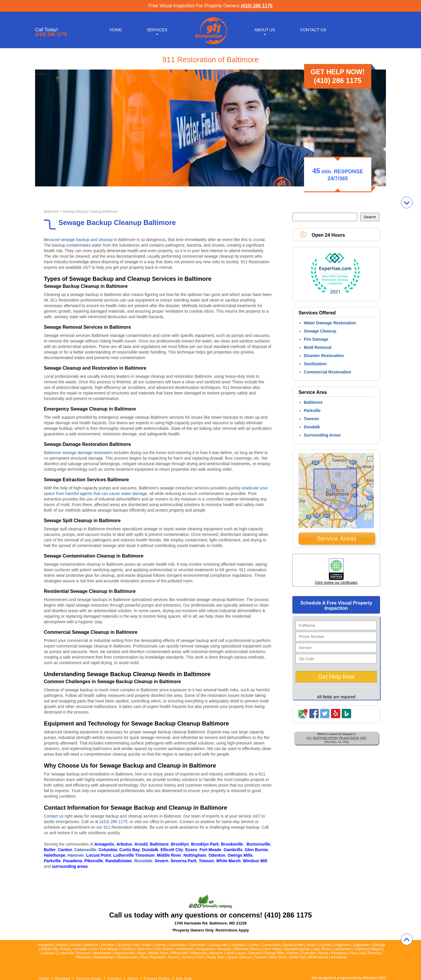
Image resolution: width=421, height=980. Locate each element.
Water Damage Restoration (330, 323)
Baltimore (51, 212)
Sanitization (315, 364)
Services (157, 30)
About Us (265, 30)
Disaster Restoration (324, 356)
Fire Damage (316, 339)
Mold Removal (318, 347)
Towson (311, 419)
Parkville (312, 411)
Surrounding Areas (322, 435)
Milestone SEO (374, 978)
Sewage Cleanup (320, 331)
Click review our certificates (336, 583)
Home (116, 30)
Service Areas (337, 539)
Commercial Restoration (327, 372)
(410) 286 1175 (257, 6)
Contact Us (313, 30)
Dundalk (312, 427)
